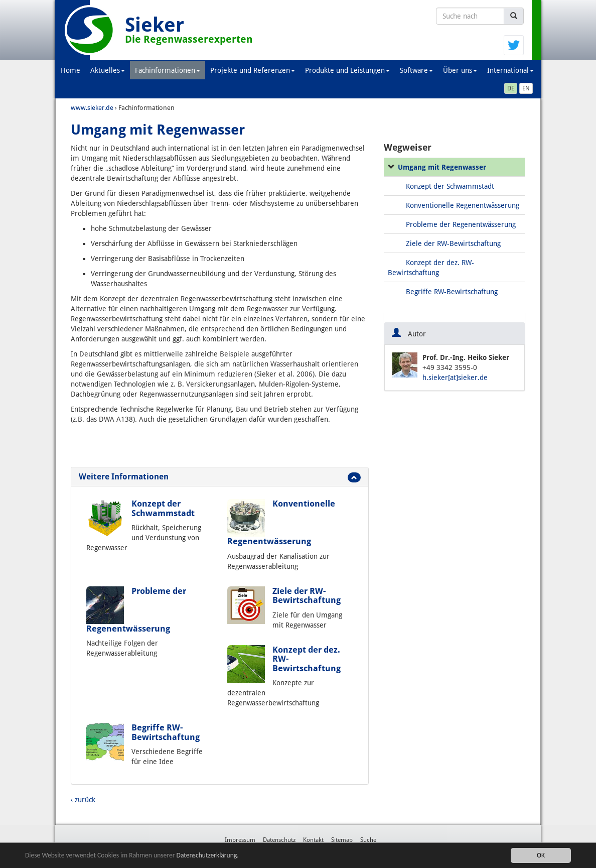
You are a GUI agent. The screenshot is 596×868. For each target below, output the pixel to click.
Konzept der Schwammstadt (163, 508)
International (510, 70)
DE (511, 88)
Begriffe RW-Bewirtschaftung (166, 732)
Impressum (240, 840)
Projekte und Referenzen (253, 70)
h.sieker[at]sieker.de (455, 378)
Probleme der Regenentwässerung (461, 224)
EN (526, 88)
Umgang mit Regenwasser (442, 167)
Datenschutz (279, 840)
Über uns (460, 70)
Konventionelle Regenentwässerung (463, 205)
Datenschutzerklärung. (208, 855)
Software (416, 70)
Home (70, 70)
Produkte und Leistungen (347, 70)
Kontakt (313, 840)
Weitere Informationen (124, 477)
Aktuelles (108, 70)
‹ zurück (83, 800)
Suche (368, 840)
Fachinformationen (168, 70)
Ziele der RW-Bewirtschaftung (307, 595)
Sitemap (342, 840)
